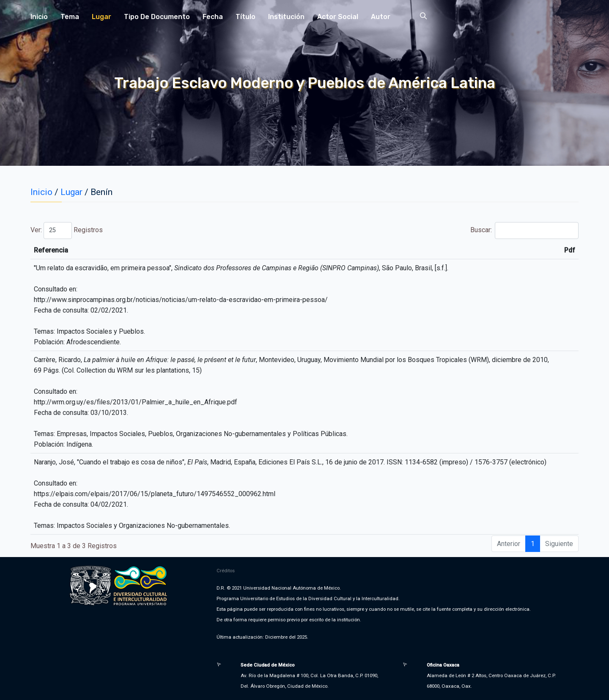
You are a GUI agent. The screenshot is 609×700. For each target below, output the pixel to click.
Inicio (39, 17)
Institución (286, 17)
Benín (101, 192)
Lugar (101, 17)
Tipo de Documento (157, 17)
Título (246, 17)
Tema (70, 17)
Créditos (226, 571)
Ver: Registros (67, 231)
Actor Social (338, 17)
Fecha (213, 17)
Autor (381, 17)
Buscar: (524, 231)
